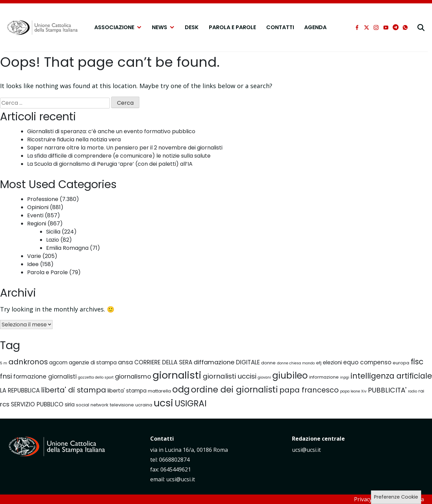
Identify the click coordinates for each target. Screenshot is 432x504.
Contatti (280, 27)
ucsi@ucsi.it (306, 450)
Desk (192, 27)
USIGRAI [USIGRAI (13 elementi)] (191, 404)
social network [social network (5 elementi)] (92, 405)
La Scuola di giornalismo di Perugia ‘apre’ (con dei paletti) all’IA (110, 164)
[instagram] (376, 27)
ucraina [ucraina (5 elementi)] (144, 405)
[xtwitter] (367, 27)
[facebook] (357, 27)
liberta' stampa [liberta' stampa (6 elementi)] (127, 391)
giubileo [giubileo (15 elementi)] (290, 375)
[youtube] (386, 27)
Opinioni (38, 207)
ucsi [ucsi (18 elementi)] (163, 403)
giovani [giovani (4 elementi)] (264, 377)
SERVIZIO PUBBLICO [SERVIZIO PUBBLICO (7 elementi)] (37, 404)
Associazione (118, 27)
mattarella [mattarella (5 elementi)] (159, 391)
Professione (43, 199)
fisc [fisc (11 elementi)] (417, 362)
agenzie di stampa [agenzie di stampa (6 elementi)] (93, 362)
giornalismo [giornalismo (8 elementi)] (133, 376)
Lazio (53, 240)
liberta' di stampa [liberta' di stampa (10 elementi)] (74, 390)
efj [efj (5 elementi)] (319, 363)
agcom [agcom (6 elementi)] (58, 362)
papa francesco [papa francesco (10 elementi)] (309, 390)
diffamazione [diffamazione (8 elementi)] (214, 362)
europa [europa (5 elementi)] (401, 363)
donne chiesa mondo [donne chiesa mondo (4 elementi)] (296, 363)
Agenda (315, 27)
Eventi (35, 215)
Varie (34, 256)
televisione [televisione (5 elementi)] (122, 405)
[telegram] (396, 27)
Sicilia (53, 232)
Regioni (37, 224)
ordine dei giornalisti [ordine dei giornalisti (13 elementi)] (234, 390)
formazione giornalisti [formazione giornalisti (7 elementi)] (45, 377)
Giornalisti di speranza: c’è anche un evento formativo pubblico (111, 131)
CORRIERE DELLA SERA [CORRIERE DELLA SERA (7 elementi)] (163, 362)
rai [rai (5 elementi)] (421, 391)
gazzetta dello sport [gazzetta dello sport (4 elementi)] (96, 377)
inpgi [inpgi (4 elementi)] (345, 377)
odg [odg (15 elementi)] (181, 389)
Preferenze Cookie (396, 497)
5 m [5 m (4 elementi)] (4, 363)
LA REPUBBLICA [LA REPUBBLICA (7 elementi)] (20, 390)
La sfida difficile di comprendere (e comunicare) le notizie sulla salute (119, 156)
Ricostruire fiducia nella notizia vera (74, 139)
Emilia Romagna (67, 248)
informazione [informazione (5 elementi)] (324, 377)
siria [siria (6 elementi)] (70, 405)
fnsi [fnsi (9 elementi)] (6, 376)
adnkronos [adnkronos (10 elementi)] (28, 362)
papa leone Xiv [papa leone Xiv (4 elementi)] (353, 391)
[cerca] (421, 27)
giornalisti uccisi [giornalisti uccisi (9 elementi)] (230, 376)
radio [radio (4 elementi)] (413, 391)
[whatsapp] (405, 27)
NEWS (163, 27)
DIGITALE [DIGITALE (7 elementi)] (248, 362)
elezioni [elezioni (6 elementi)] (332, 362)
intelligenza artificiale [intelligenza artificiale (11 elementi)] (391, 376)
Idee (33, 264)
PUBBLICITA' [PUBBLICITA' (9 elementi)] (387, 390)
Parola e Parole (232, 27)
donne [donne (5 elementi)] (268, 363)
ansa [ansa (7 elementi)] (125, 362)
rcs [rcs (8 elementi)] (5, 404)
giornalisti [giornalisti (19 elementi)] (177, 375)
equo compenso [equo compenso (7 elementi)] (367, 362)
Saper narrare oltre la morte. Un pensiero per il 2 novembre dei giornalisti (125, 148)
